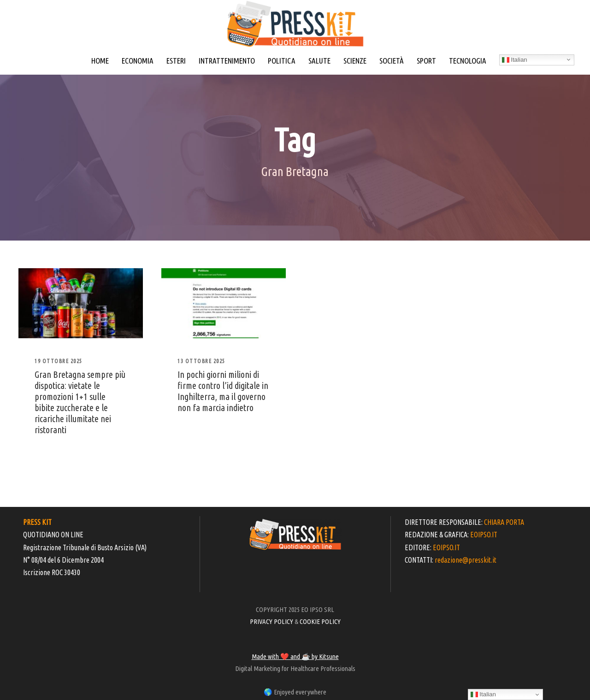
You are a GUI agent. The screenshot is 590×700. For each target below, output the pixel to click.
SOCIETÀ (392, 61)
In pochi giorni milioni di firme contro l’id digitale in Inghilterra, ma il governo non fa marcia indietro (223, 391)
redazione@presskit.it (466, 560)
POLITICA (282, 61)
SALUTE (319, 61)
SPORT (426, 61)
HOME (100, 61)
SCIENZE (355, 61)
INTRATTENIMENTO (227, 61)
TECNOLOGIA (468, 61)
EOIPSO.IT (484, 535)
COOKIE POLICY (320, 621)
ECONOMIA (138, 61)
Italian (515, 60)
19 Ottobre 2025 (59, 361)
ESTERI (176, 61)
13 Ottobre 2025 (201, 361)
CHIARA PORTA (504, 522)
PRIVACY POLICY (271, 621)
